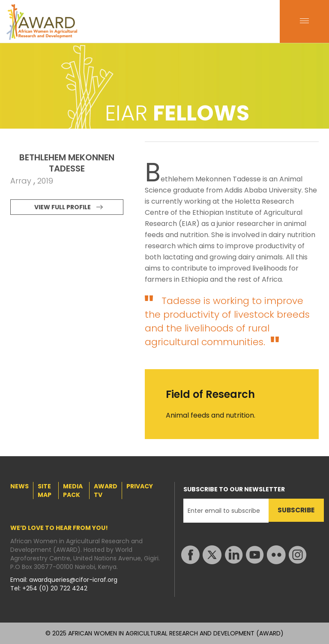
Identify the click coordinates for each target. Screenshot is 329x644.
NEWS (19, 486)
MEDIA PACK (73, 491)
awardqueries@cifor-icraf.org (73, 580)
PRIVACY (140, 486)
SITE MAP (45, 491)
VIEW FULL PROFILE (63, 207)
